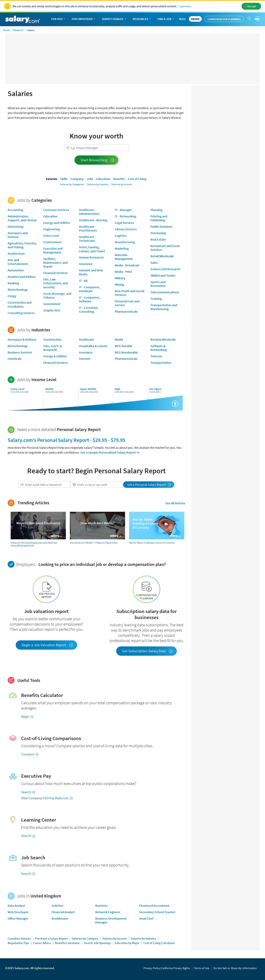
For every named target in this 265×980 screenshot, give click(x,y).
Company (77, 179)
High (117, 389)
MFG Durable (124, 346)
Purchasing (158, 233)
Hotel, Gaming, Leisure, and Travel (92, 249)
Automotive (16, 270)
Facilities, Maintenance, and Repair (55, 263)
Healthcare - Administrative (89, 212)
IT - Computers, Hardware (90, 289)
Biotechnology (18, 289)
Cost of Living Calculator (159, 943)
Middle (49, 389)
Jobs (90, 179)
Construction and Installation (20, 304)
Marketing (122, 248)
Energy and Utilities (57, 223)
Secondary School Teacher (157, 912)
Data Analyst (16, 906)
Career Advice (42, 943)
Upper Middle (88, 389)
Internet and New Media (91, 272)
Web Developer (18, 912)
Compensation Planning (224, 19)
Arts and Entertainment (18, 262)
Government (52, 304)
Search (28, 792)
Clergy (12, 296)
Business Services (20, 352)
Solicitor (57, 906)
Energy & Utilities (55, 356)
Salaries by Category (85, 938)
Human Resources (91, 257)
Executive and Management (53, 250)
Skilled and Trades (163, 275)
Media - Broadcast (127, 265)
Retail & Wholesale (163, 339)
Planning (156, 210)
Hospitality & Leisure (93, 346)
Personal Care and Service (127, 303)
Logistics (121, 236)
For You (58, 19)
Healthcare (86, 339)
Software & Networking (159, 348)
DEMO (195, 19)
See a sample (110, 452)
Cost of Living (137, 179)
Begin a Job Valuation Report (47, 645)
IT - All (83, 281)
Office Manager (18, 918)
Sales (154, 263)
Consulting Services (21, 313)
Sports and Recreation (158, 284)
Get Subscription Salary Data (148, 651)
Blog (182, 19)
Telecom (156, 356)
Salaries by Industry (98, 184)
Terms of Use (202, 968)
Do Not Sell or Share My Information (235, 968)
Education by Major (127, 943)
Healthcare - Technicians (87, 239)
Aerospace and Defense (18, 235)
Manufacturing (125, 242)
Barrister (101, 906)
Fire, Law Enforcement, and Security (56, 283)
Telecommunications (165, 292)
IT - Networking (125, 216)
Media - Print (123, 272)
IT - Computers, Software (90, 299)
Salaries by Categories (72, 184)
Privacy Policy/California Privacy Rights (167, 968)
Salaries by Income (122, 184)
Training (156, 299)
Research (19, 30)
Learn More (185, 6)
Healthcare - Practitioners (88, 228)
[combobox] (96, 148)
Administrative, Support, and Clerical (22, 218)
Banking (13, 283)
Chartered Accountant (154, 906)
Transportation (161, 363)
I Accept (251, 6)
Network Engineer (108, 912)
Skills (64, 179)
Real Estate (158, 239)
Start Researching (97, 160)
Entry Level (51, 236)
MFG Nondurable (126, 352)
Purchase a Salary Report (52, 938)
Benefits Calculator (68, 943)
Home (6, 30)
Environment (52, 242)
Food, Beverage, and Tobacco (57, 295)
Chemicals (15, 359)
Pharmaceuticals (126, 311)
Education (103, 179)
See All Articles (175, 503)
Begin (27, 716)
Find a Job (166, 19)
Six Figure (155, 389)
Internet (85, 359)
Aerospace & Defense (22, 339)
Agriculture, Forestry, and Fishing (22, 245)
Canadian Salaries (20, 938)
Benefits (119, 179)
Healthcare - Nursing (93, 220)
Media (119, 339)
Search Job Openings (98, 943)
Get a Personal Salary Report (149, 485)
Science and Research (165, 269)
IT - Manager (123, 210)
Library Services (126, 229)
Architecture (16, 253)
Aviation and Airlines (22, 277)
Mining (119, 284)
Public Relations (161, 226)
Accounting (15, 210)
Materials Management (124, 257)
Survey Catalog (114, 19)
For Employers (84, 19)
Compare (30, 754)
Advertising (16, 226)
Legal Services (124, 223)
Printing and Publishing (159, 218)
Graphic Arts (52, 310)
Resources (142, 19)
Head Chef (146, 918)
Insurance (86, 264)
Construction (52, 339)
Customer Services (56, 210)
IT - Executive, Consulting (89, 310)
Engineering (52, 229)
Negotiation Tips (19, 943)
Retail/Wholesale (162, 256)
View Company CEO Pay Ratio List (47, 798)
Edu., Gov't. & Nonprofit (53, 348)
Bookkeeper (60, 918)
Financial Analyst (63, 912)
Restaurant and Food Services (165, 248)
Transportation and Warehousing (164, 307)
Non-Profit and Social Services (129, 293)
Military (120, 278)
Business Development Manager (111, 920)
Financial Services (55, 273)
